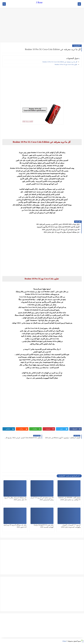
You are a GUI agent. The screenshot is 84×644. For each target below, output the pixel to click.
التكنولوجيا (77, 46)
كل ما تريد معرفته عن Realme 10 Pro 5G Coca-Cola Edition (60, 62)
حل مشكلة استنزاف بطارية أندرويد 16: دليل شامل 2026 (61, 232)
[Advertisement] (42, 25)
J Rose (39, 2)
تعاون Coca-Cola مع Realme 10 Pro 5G (66, 64)
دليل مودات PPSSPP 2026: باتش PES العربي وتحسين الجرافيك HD (58, 224)
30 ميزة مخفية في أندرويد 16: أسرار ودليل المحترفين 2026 (61, 230)
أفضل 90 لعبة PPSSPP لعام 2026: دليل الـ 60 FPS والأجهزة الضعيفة (58, 227)
